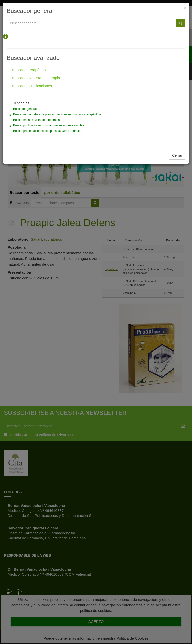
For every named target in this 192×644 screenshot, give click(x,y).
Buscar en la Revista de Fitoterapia (36, 120)
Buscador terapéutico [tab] (30, 70)
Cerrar (177, 155)
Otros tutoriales (72, 131)
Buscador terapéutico (86, 114)
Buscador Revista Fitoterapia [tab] (36, 78)
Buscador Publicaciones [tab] (32, 86)
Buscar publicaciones (27, 125)
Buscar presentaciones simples (63, 125)
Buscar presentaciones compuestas (37, 131)
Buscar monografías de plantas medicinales (42, 114)
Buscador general (25, 109)
